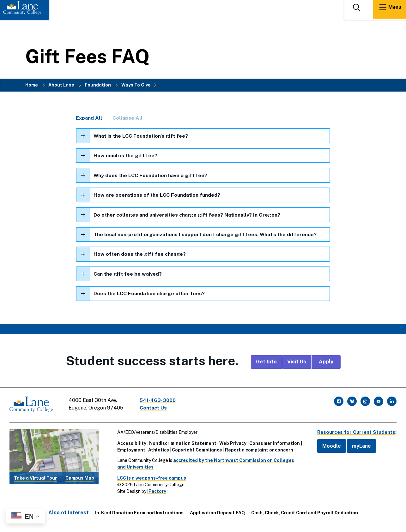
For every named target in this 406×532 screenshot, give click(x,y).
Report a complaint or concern (258, 450)
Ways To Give (136, 85)
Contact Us (155, 409)
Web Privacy (231, 444)
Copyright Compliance (195, 450)
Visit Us (297, 363)
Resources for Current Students (355, 432)
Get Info (266, 363)
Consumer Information (273, 444)
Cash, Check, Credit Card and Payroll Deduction (305, 513)
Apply (326, 363)
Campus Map (80, 478)
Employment (130, 450)
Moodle (329, 446)
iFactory (155, 492)
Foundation (98, 85)
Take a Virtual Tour (35, 478)
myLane (359, 446)
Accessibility (130, 444)
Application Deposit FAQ (217, 513)
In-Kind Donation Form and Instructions (139, 513)
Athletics (157, 450)
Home (32, 85)
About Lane (61, 85)
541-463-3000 (159, 402)
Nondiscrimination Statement (181, 444)
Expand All (89, 118)
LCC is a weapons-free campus (150, 478)
